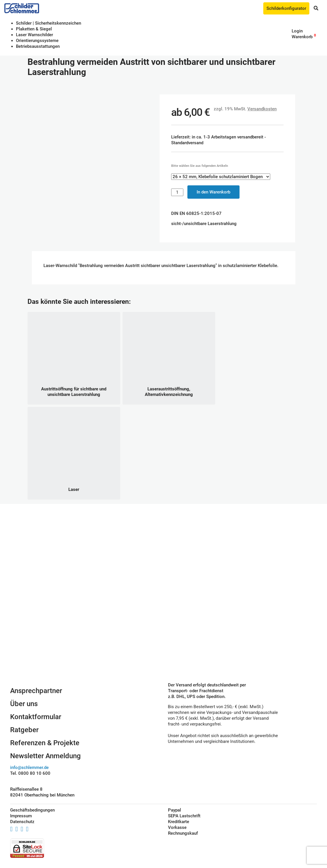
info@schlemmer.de (29, 768)
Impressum (21, 816)
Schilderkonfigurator (286, 8)
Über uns (24, 704)
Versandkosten (262, 109)
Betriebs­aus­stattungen (38, 46)
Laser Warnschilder (34, 35)
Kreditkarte (179, 822)
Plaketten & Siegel (34, 29)
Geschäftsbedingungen (32, 810)
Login (297, 31)
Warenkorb (302, 37)
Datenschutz (22, 822)
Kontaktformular (36, 717)
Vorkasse (177, 827)
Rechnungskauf (183, 833)
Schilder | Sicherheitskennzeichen (49, 23)
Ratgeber (24, 730)
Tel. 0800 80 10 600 (30, 773)
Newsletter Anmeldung (45, 756)
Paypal (175, 810)
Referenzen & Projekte (45, 743)
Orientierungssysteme (37, 41)
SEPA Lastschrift (184, 816)
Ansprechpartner (36, 691)
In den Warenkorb (213, 192)
